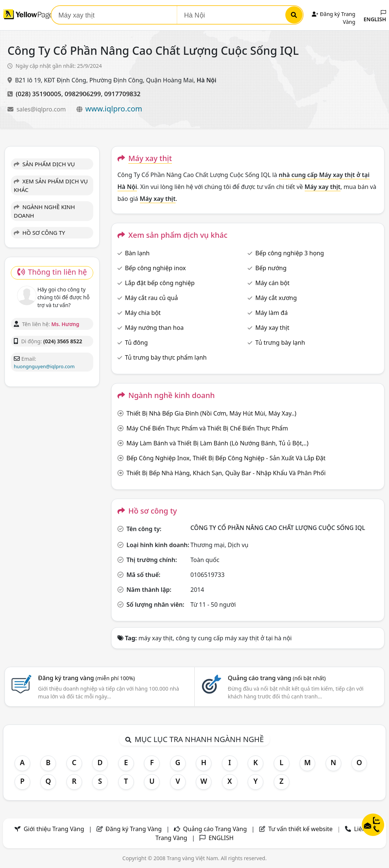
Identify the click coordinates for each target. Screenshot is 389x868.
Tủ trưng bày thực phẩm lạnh (166, 357)
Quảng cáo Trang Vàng (215, 829)
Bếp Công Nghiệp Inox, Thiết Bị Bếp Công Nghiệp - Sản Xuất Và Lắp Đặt (226, 458)
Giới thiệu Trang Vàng (54, 829)
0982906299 (83, 94)
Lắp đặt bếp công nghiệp (160, 283)
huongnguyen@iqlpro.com (44, 366)
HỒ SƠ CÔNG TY (39, 233)
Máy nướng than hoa (154, 328)
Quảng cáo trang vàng (277, 678)
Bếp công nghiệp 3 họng (290, 253)
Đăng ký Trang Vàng (134, 829)
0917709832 (123, 94)
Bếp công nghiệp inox (155, 268)
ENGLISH (375, 16)
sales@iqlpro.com (42, 109)
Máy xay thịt (272, 328)
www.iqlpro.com (114, 109)
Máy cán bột (273, 283)
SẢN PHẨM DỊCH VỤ (44, 164)
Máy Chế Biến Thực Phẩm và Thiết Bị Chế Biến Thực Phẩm (207, 428)
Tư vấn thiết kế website (301, 829)
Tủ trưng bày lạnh (280, 343)
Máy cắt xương (276, 298)
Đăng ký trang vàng (87, 678)
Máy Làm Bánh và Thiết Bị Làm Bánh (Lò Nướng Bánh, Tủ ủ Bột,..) (217, 443)
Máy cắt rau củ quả (151, 298)
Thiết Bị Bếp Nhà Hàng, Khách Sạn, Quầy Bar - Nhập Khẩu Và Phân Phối (226, 473)
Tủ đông (136, 343)
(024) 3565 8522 (63, 341)
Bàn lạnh (137, 253)
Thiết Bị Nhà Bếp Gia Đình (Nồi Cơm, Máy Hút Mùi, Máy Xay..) (211, 413)
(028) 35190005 (38, 94)
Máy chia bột (143, 313)
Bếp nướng (271, 268)
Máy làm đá (272, 313)
